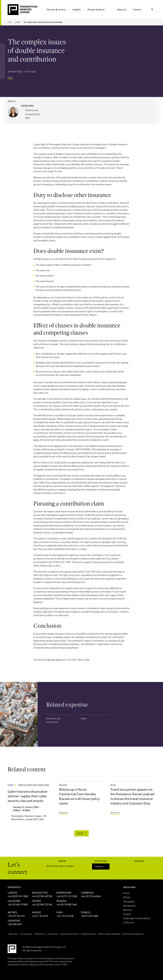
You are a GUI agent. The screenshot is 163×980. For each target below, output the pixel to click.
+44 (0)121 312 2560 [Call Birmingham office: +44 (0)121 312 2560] (67, 896)
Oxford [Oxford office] (37, 901)
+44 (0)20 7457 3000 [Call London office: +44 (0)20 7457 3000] (18, 896)
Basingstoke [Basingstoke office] (40, 893)
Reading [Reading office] (61, 901)
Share (12, 79)
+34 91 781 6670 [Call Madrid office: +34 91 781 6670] (40, 916)
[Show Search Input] (152, 10)
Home (10, 22)
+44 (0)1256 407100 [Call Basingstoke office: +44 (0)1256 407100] (42, 896)
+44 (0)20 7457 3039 (33, 116)
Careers (139, 10)
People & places (98, 10)
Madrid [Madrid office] (37, 912)
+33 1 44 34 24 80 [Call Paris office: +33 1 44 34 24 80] (65, 916)
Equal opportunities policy (137, 918)
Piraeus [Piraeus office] (86, 912)
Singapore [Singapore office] (14, 921)
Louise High (27, 106)
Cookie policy (40, 934)
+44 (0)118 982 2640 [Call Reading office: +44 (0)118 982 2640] (67, 905)
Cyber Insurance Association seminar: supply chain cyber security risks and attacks (28, 796)
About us (123, 10)
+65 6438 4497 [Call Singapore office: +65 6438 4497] (15, 924)
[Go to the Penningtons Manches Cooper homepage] (22, 10)
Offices (127, 897)
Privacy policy (26, 934)
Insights (78, 10)
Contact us (101, 866)
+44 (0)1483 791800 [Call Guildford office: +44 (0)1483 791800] (18, 905)
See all (82, 833)
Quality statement (88, 934)
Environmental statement (133, 934)
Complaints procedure (69, 934)
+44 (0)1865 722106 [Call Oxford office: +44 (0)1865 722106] (42, 905)
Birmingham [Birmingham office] (64, 893)
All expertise (129, 906)
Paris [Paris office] (60, 912)
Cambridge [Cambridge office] (87, 893)
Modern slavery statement (109, 934)
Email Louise (32, 110)
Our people (129, 901)
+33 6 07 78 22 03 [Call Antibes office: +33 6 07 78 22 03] (16, 916)
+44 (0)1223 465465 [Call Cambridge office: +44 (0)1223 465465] (91, 896)
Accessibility (53, 934)
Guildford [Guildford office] (14, 901)
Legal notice (13, 934)
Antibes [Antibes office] (12, 912)
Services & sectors (57, 10)
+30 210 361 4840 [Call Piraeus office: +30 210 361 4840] (90, 916)
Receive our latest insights (62, 866)
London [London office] (12, 893)
